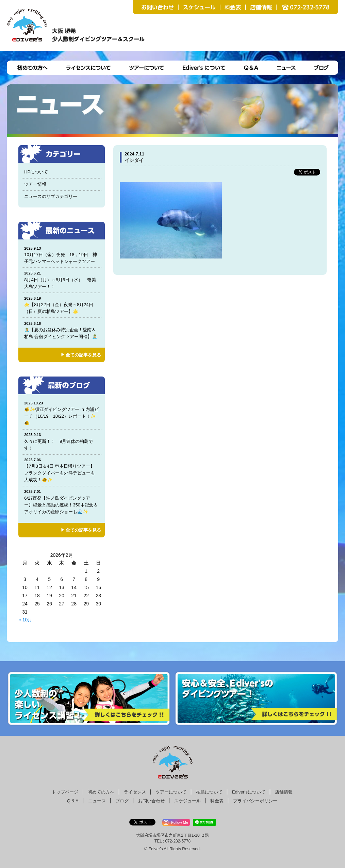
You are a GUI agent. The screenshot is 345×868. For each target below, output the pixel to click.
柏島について (209, 792)
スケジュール (187, 801)
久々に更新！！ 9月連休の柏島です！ (62, 441)
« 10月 (25, 620)
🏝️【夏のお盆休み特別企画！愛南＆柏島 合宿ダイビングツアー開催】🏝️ (62, 330)
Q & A (73, 801)
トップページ (65, 792)
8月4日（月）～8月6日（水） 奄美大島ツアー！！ (62, 280)
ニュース (97, 801)
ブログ (122, 801)
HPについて (36, 172)
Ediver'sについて (249, 792)
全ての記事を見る (83, 355)
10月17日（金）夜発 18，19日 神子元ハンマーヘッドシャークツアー (62, 255)
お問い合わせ (151, 801)
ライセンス (135, 792)
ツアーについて (171, 792)
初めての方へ (101, 792)
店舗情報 (284, 792)
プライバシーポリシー (255, 801)
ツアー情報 (35, 184)
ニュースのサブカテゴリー (51, 196)
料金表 (217, 801)
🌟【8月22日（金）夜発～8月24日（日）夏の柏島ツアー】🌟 (62, 305)
